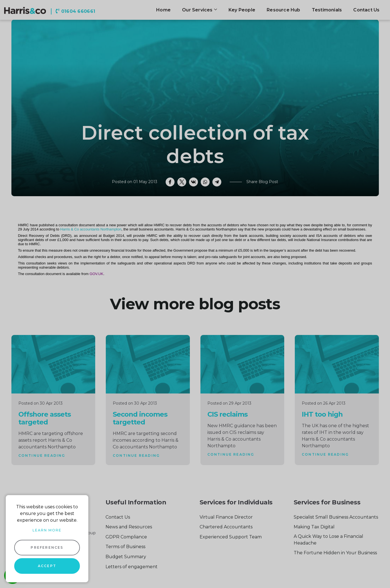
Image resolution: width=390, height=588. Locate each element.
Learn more (47, 530)
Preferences (47, 547)
